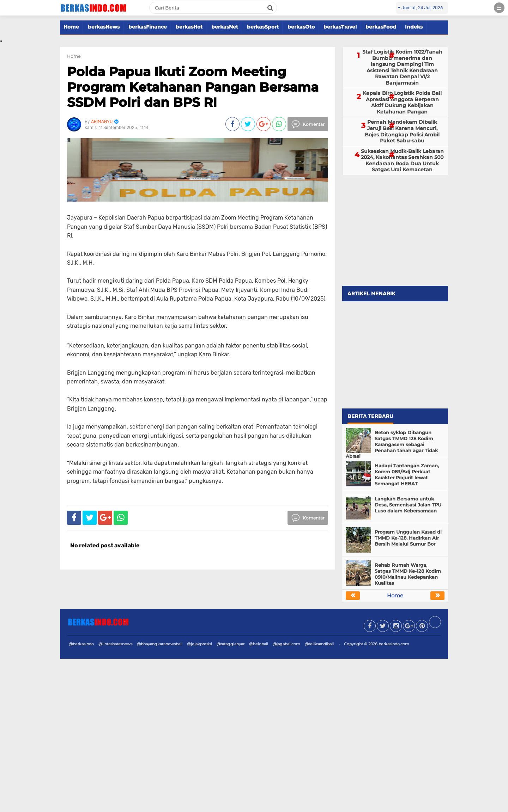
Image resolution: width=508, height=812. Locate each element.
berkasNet (225, 27)
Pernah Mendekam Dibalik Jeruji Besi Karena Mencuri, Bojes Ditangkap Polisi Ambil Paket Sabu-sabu (402, 131)
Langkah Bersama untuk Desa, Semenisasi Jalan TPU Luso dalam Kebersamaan (408, 505)
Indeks (414, 27)
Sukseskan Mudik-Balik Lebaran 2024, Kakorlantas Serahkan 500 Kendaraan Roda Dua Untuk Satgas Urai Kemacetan (402, 161)
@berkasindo (81, 644)
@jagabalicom (286, 644)
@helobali (259, 644)
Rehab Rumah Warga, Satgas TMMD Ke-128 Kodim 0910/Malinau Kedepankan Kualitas (408, 574)
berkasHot (189, 27)
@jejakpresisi (199, 644)
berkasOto (301, 27)
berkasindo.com (394, 644)
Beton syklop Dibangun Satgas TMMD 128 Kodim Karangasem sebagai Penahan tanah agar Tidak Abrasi (392, 444)
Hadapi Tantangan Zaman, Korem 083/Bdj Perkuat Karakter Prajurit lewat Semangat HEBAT (407, 475)
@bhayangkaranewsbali (160, 644)
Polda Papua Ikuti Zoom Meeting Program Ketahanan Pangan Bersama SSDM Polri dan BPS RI (193, 87)
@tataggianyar (231, 644)
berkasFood (381, 27)
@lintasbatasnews (115, 644)
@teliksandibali (319, 644)
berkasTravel (340, 27)
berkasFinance (148, 27)
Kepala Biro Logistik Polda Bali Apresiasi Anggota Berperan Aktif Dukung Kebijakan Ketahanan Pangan (402, 102)
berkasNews (104, 27)
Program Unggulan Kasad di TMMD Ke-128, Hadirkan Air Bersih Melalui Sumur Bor (408, 538)
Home (71, 27)
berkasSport (263, 27)
